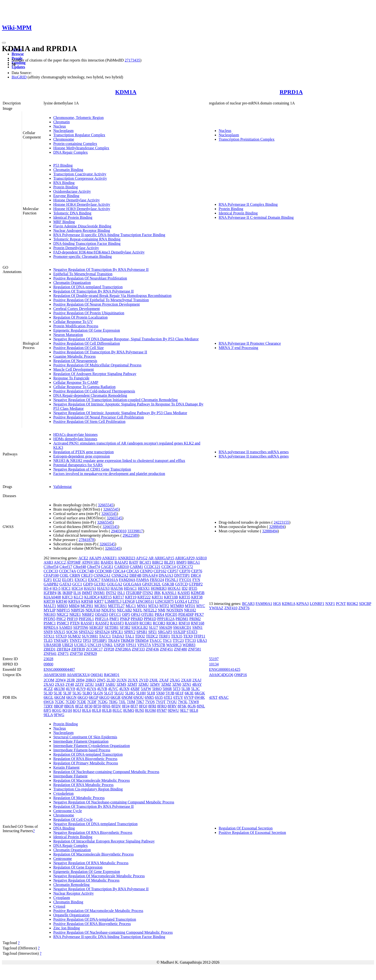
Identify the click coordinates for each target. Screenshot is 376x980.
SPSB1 (142, 632)
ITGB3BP (134, 593)
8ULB (107, 710)
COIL (64, 575)
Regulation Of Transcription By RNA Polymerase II (94, 291)
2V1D (144, 680)
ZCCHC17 (94, 649)
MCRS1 (101, 606)
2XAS (60, 684)
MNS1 (142, 606)
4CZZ (48, 689)
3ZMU (144, 684)
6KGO (83, 697)
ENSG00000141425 (225, 669)
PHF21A (102, 619)
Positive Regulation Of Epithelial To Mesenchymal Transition (101, 300)
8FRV (172, 706)
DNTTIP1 (182, 575)
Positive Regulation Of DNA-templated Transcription (95, 919)
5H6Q (157, 689)
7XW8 (194, 702)
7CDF (92, 702)
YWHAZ (216, 608)
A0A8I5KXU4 (78, 675)
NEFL (138, 610)
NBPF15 (63, 610)
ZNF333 (138, 649)
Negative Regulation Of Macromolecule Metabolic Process (99, 876)
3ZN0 (177, 684)
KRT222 (144, 597)
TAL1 (130, 636)
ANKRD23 (126, 558)
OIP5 (126, 614)
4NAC (223, 697)
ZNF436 (152, 649)
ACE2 (83, 558)
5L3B (186, 689)
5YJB (170, 693)
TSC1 (167, 641)
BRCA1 (194, 562)
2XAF (164, 680)
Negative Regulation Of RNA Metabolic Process (91, 863)
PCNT (341, 604)
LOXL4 (181, 601)
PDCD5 (171, 614)
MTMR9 (177, 606)
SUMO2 (74, 636)
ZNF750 (76, 654)
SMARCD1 (182, 627)
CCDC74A (67, 571)
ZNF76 (244, 608)
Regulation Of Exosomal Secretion (246, 828)
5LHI (151, 693)
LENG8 (129, 601)
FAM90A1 (264, 604)
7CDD (70, 702)
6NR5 (149, 697)
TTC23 (178, 641)
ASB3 (48, 562)
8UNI (139, 710)
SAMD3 (66, 627)
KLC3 (78, 597)
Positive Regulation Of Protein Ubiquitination (89, 313)
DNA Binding (64, 828)
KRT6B (87, 601)
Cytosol (59, 906)
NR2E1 (75, 614)
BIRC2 (158, 562)
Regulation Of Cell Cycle (73, 819)
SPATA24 (102, 632)
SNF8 (48, 632)
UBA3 (202, 641)
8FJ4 (126, 706)
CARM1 (136, 567)
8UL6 (87, 710)
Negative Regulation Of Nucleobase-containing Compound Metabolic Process (114, 802)
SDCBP (365, 604)
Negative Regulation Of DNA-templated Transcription (95, 824)
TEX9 (188, 636)
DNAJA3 (166, 575)
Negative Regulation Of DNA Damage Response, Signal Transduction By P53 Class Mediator (126, 339)
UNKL (108, 645)
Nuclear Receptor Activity (74, 893)
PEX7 (199, 614)
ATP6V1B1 (91, 562)
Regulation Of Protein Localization (80, 317)
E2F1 (48, 580)
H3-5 (57, 588)
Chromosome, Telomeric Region (79, 118)
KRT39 (49, 601)
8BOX (69, 706)
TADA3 (118, 636)
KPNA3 (303, 604)
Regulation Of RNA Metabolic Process (84, 785)
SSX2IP (179, 632)
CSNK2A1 (102, 575)
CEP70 (185, 571)
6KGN (71, 697)
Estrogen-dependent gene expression (82, 456)
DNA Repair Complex (71, 152)
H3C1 (66, 588)
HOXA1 (174, 588)
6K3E (189, 693)
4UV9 (81, 689)
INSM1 (99, 593)
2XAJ (197, 680)
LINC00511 (145, 601)
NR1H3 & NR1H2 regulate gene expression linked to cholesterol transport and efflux (119, 461)
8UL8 (96, 710)
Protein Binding (66, 187)
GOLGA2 (114, 584)
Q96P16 (240, 675)
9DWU (173, 710)
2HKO (91, 680)
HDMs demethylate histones (75, 439)
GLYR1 (100, 584)
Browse (18, 54)
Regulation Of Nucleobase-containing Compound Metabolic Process (106, 772)
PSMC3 (63, 623)
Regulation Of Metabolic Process (79, 798)
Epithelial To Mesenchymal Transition (83, 274)
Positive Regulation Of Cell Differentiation (87, 343)
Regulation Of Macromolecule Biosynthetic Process (94, 854)
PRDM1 (182, 619)
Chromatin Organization (72, 283)
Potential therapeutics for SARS (78, 465)
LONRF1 (317, 604)
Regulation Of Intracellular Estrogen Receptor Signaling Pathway (104, 841)
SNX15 (59, 632)
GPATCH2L (152, 584)
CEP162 (160, 571)
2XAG (175, 680)
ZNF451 (166, 649)
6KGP (94, 697)
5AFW (146, 689)
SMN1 (198, 627)
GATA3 (65, 584)
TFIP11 (199, 636)
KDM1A (126, 92)
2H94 (80, 680)
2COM (49, 680)
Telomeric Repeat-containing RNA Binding (87, 239)
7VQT (161, 702)
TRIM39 (127, 641)
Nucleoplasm (63, 131)
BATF (134, 562)
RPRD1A (291, 92)
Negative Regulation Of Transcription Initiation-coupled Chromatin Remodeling (115, 400)
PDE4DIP (186, 614)
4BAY (197, 684)
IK (59, 593)
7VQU (172, 702)
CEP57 (173, 571)
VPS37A (144, 645)
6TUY (178, 697)
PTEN (75, 623)
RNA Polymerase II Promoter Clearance (250, 343)
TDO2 (140, 636)
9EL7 (184, 710)
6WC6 (49, 702)
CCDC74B (85, 571)
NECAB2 (124, 610)
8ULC (117, 710)
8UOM (150, 710)
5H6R (167, 689)
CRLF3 (87, 575)
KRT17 (118, 597)
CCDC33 (51, 571)
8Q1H (67, 710)
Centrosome (63, 859)
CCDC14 (169, 567)
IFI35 (193, 588)
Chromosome (64, 139)
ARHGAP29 (185, 558)
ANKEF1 (109, 558)
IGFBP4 (50, 593)
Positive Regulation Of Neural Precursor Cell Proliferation (99, 417)
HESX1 (144, 588)
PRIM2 (195, 619)
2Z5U (89, 684)
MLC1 (131, 606)
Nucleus (60, 126)
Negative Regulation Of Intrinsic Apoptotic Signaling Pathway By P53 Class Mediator (120, 413)
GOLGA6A (132, 584)
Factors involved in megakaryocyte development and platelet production (109, 474)
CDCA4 (119, 571)
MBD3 (62, 606)
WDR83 (189, 645)
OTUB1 (147, 614)
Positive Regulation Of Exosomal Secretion (252, 833)
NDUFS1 (109, 610)
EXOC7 (94, 580)
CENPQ (146, 571)
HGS (277, 604)
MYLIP (50, 610)
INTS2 (111, 593)
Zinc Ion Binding (67, 928)
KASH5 (184, 593)
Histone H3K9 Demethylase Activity (82, 209)
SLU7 (153, 627)
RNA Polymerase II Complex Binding (248, 204)
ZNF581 (195, 649)
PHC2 (61, 619)
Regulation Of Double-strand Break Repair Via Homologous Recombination (112, 296)
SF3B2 (125, 627)
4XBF (135, 689)
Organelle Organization (71, 915)
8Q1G (57, 710)
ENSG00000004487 (59, 669)
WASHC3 (174, 645)
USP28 (119, 645)
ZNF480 (181, 649)
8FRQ (162, 706)
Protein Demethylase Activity (76, 248)
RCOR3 (159, 623)
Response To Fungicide (71, 378)
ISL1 (121, 593)
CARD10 (122, 567)
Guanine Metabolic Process (75, 356)
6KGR (116, 697)
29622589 (130, 535)
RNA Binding (64, 183)
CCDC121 (152, 567)
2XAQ (49, 684)
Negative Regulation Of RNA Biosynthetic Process (93, 833)
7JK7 (140, 702)
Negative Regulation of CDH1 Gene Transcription (92, 469)
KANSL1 (169, 593)
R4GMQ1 (112, 675)
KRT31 (157, 597)
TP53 (87, 641)
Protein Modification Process (76, 326)
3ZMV (155, 684)
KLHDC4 (92, 597)
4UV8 (70, 689)
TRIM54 (142, 641)
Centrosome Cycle (68, 811)
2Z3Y (80, 684)
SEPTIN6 (81, 627)
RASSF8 (132, 623)
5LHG (130, 693)
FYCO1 (185, 580)
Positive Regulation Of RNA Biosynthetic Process (92, 924)
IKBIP (67, 593)
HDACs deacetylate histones (76, 435)
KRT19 (131, 597)
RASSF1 (87, 623)
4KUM (59, 689)
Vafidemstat (63, 487)
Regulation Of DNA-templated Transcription (88, 287)
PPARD (137, 619)
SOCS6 (72, 632)
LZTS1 (194, 601)
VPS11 (131, 645)
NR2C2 (62, 614)
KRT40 (62, 601)
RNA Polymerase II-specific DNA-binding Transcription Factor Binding (109, 235)
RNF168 (198, 623)
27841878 (86, 540)
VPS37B (159, 645)
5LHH (141, 693)
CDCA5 (132, 571)
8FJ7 (134, 706)
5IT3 (177, 689)
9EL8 (194, 710)
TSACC (156, 641)
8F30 (88, 706)
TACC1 (105, 636)
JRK (157, 593)
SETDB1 (112, 627)
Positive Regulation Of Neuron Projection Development (97, 304)
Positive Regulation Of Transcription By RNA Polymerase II (100, 352)
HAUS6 (117, 588)
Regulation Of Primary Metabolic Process (86, 763)
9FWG (59, 715)
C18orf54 (51, 567)
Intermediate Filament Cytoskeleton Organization (92, 746)
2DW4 (60, 680)
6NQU (139, 697)
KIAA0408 (52, 597)
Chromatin (62, 122)
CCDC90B (103, 571)
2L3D (111, 680)
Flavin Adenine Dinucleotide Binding (82, 226)
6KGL (49, 697)
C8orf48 (80, 567)
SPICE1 (117, 632)
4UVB (102, 689)
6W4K (200, 697)
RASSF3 (117, 623)
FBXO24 (157, 580)
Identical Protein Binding (73, 217)
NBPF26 (78, 610)
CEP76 (197, 571)
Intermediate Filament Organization (81, 741)
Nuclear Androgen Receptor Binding (82, 230)
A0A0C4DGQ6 (221, 675)
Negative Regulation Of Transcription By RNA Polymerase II (101, 270)
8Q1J (77, 710)
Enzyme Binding (66, 196)
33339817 (135, 531)
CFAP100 (51, 575)
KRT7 (99, 601)
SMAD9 (166, 627)
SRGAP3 (165, 632)
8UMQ (129, 710)
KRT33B (171, 597)
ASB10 (201, 558)
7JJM (131, 702)
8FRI (152, 706)
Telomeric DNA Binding (72, 213)
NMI (162, 610)
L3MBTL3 (113, 601)
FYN (196, 580)
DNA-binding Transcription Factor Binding (87, 243)
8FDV (116, 706)
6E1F (180, 693)
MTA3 (153, 606)
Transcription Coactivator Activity (80, 174)
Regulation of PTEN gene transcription (84, 452)
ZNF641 (50, 654)
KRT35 (185, 597)
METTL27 (116, 606)
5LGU (119, 693)
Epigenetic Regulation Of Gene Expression (87, 330)
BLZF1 (170, 562)
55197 (214, 659)
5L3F (67, 693)
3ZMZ (166, 684)
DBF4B (135, 575)
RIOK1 (172, 623)
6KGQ (104, 697)
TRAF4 (114, 641)
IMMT (87, 593)
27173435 (132, 60)
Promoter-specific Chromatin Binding (83, 257)
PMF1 (114, 619)
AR (151, 558)
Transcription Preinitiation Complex (247, 139)
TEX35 (177, 636)
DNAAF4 (150, 575)
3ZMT (132, 684)
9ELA (48, 715)
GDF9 (88, 584)
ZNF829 (90, 654)
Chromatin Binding (68, 170)
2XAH (186, 680)
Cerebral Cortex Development (77, 309)
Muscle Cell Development (74, 369)
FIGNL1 (171, 580)
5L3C (195, 689)
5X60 (160, 693)
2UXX (133, 680)
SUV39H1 (90, 636)
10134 (214, 664)
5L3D (48, 693)
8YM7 (162, 710)
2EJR (71, 680)
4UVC (113, 689)
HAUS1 (90, 588)
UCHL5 (80, 645)
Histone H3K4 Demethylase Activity (82, 204)
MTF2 (164, 606)
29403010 (119, 531)
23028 (49, 659)
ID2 (185, 588)
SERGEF (97, 627)
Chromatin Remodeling (72, 885)
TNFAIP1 (61, 641)
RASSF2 (102, 623)
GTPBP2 (196, 584)
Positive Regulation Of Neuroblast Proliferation (90, 278)
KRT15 (106, 597)
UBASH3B (52, 645)
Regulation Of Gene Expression (78, 867)
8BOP (59, 706)
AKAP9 (95, 558)
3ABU (111, 684)
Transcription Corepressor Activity (80, 178)
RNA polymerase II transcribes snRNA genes (254, 452)
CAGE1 (107, 567)
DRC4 (196, 575)
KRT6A (74, 601)
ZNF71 (63, 654)
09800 (49, 664)
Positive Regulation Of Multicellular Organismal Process (97, 365)
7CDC (59, 702)
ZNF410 (231, 608)
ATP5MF (74, 562)
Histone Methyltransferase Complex (81, 148)
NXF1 (330, 604)
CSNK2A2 (120, 575)
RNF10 (184, 623)
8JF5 (47, 710)
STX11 (49, 636)
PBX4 (159, 614)
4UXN (124, 689)
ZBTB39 (78, 649)
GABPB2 (51, 584)
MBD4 (74, 606)
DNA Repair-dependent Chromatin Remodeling (90, 395)
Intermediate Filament (70, 776)
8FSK (182, 706)
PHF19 (72, 619)
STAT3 (192, 632)
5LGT (108, 693)
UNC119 (94, 645)
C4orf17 (66, 567)
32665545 (106, 505)
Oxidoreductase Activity (72, 191)
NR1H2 (190, 610)
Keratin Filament (66, 767)
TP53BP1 (99, 641)
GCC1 (77, 584)
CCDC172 (185, 567)
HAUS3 (103, 588)
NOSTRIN (175, 610)
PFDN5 (50, 619)
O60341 (97, 675)
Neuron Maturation (68, 335)
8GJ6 (192, 706)
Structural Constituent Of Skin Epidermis (85, 737)
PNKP (125, 619)
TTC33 (190, 641)
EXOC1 (81, 580)
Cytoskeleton (63, 793)
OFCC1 (115, 614)
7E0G (113, 702)
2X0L (154, 680)
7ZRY (48, 706)
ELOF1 (68, 580)
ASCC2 (60, 562)
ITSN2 (148, 593)
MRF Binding (64, 222)
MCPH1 (87, 606)
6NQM (127, 697)
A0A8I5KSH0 (55, 675)
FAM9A (143, 580)
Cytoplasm (62, 898)
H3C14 (77, 588)
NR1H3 (50, 614)
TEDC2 (152, 636)
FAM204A (127, 580)
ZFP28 (109, 649)
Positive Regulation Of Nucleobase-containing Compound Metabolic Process (113, 932)
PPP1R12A (166, 619)
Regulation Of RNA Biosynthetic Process (85, 759)
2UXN (122, 680)
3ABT (100, 684)
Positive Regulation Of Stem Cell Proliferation (89, 421)
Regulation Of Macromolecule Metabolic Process (92, 780)
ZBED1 (50, 649)
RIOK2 (352, 604)
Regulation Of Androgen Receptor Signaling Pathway (95, 374)
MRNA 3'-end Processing (238, 348)
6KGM (60, 697)
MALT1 (50, 606)
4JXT (213, 697)
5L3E (58, 693)
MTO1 (190, 606)
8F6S (106, 706)
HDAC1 (130, 588)
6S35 (159, 697)
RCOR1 (146, 623)
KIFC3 (67, 597)
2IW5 (101, 680)
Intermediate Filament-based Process (82, 750)
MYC (201, 606)
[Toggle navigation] (4, 43)
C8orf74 (94, 567)
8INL (201, 706)
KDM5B (198, 593)
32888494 (277, 527)
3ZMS (121, 684)
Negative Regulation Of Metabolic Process (87, 880)
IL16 (77, 593)
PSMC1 (50, 623)
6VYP (189, 697)
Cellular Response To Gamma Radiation (84, 387)
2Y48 (70, 684)
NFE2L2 (150, 610)
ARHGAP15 (164, 558)
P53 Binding (63, 165)
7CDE (81, 702)
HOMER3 (159, 588)
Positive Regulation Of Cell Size (79, 348)
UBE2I (68, 645)
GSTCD (181, 584)
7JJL (122, 702)
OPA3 (136, 614)
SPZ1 (153, 632)
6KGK (200, 693)
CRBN (75, 575)
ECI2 (57, 580)
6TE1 (168, 697)
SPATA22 (86, 632)
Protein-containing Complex (75, 144)
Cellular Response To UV (73, 322)
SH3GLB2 (139, 627)
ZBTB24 (63, 649)
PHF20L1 (86, 619)
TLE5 (48, 641)
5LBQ (87, 693)
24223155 (281, 522)
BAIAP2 (121, 562)
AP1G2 (142, 558)
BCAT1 (145, 562)
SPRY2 (130, 632)
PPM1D (150, 619)
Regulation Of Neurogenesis (75, 361)
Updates (18, 67)
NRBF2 (88, 614)
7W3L (183, 702)
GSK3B (168, 584)
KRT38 (197, 597)
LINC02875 (164, 601)
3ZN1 (187, 684)
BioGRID (19, 77)
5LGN (98, 693)
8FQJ (143, 706)
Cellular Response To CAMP (76, 382)
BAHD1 (107, 562)
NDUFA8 (93, 610)
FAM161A (110, 580)
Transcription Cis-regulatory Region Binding (88, 789)
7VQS (150, 702)
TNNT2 (76, 641)
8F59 (97, 706)
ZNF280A (123, 649)
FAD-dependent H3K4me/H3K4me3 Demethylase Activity (99, 252)
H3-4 (48, 588)
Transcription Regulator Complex (79, 135)
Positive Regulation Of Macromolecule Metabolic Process (98, 911)
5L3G (77, 693)
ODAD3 (101, 614)
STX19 (61, 636)
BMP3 (181, 562)
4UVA (91, 689)
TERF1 (164, 636)
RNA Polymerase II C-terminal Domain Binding (256, 217)
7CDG (103, 702)
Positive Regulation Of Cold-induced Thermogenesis (94, 391)
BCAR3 (248, 604)
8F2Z (79, 706)
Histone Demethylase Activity (77, 200)
